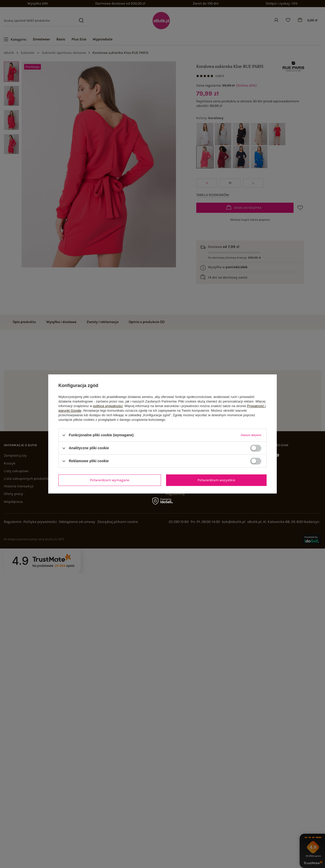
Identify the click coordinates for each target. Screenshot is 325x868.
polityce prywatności (108, 406)
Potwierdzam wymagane (110, 480)
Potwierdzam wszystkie (216, 480)
